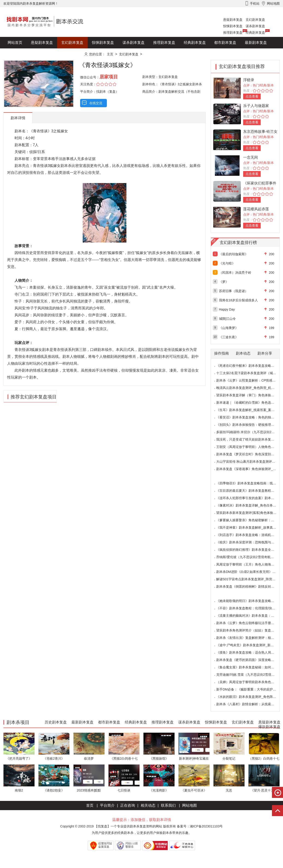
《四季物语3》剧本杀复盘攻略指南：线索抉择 (249, 483)
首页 (90, 805)
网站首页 (15, 43)
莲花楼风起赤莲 (256, 209)
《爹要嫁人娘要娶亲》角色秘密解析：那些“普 (249, 520)
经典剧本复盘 (255, 33)
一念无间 (251, 157)
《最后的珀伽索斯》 (233, 254)
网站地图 (190, 805)
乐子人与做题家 (256, 106)
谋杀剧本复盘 (255, 26)
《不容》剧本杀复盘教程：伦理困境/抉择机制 (249, 608)
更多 (72, 54)
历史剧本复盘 (19, 54)
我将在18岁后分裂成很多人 (239, 300)
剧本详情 (18, 118)
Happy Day (227, 309)
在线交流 (96, 103)
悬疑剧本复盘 (233, 20)
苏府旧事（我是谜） (233, 291)
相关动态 (148, 805)
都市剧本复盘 (225, 43)
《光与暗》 (227, 263)
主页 (110, 54)
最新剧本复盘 (256, 43)
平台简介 (107, 805)
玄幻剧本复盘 (255, 20)
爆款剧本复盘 (49, 54)
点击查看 (252, 96)
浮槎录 (249, 80)
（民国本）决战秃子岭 (235, 273)
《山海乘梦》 (229, 328)
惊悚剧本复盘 (233, 26)
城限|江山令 (228, 319)
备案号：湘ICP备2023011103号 (200, 826)
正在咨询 (128, 805)
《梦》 (224, 282)
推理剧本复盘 (233, 33)
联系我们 (168, 805)
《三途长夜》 (229, 337)
